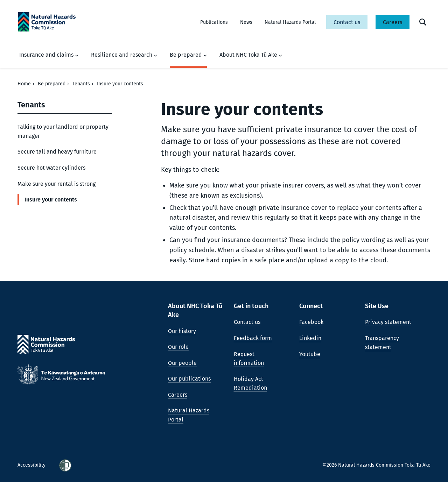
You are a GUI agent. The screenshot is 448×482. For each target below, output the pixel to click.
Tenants (81, 84)
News (246, 22)
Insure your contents (51, 200)
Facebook (311, 322)
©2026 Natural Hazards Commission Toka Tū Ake (377, 465)
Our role (178, 347)
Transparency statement (382, 343)
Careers (393, 22)
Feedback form (253, 338)
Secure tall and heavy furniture (57, 152)
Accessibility (32, 465)
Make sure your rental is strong (57, 184)
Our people (182, 363)
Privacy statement (388, 322)
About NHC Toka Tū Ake (251, 55)
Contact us (347, 22)
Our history (182, 331)
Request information (249, 359)
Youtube (310, 354)
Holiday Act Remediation (250, 384)
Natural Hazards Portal (290, 22)
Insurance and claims (49, 55)
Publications (214, 22)
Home (24, 84)
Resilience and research (124, 55)
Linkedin (310, 338)
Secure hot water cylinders (51, 168)
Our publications (189, 379)
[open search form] (423, 22)
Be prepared (188, 55)
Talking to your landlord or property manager (63, 131)
